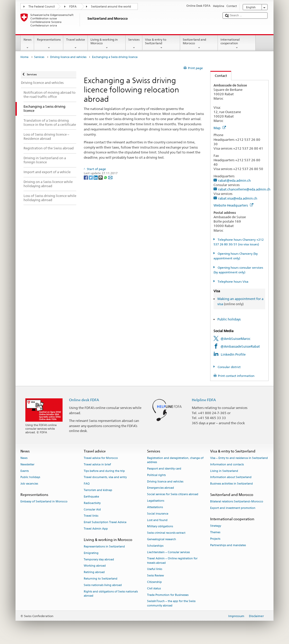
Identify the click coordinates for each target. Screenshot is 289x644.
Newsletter (27, 464)
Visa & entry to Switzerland (161, 44)
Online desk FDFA (84, 400)
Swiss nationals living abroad (103, 585)
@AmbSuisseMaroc (235, 339)
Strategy (216, 526)
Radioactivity (92, 503)
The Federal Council (42, 7)
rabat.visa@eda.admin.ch (238, 198)
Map (220, 128)
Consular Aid (92, 510)
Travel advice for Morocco (101, 458)
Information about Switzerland (231, 477)
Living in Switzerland (224, 471)
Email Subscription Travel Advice (105, 522)
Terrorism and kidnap (98, 490)
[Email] (110, 177)
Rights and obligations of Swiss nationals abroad (111, 594)
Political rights (156, 475)
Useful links (155, 569)
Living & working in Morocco (107, 44)
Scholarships (155, 546)
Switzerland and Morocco (199, 44)
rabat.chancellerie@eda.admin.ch (244, 189)
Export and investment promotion (233, 508)
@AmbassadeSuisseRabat (240, 346)
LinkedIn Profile (233, 354)
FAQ (87, 484)
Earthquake (91, 497)
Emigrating (91, 553)
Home (24, 57)
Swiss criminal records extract (166, 533)
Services (134, 44)
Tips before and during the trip (104, 471)
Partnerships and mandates (228, 545)
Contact (219, 76)
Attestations (155, 507)
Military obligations (160, 527)
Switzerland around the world (111, 7)
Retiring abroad (94, 572)
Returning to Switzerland (101, 579)
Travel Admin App (96, 529)
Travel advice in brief (97, 464)
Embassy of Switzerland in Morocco (44, 502)
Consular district (229, 367)
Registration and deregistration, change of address (175, 460)
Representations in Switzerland (104, 547)
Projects (215, 539)
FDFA (73, 7)
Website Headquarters (233, 205)
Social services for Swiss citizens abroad (173, 495)
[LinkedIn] (96, 177)
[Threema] (101, 177)
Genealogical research (162, 539)
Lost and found (157, 520)
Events (25, 471)
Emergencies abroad (161, 488)
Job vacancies (29, 484)
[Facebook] (86, 177)
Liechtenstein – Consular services (168, 552)
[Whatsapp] (106, 177)
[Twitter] (91, 177)
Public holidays (229, 319)
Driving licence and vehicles (68, 57)
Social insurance (158, 514)
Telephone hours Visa (233, 281)
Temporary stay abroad (99, 559)
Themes (215, 532)
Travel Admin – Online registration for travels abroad (172, 561)
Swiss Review (155, 576)
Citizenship (154, 582)
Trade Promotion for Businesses (168, 595)
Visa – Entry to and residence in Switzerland (239, 458)
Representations (49, 44)
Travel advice (75, 44)
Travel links (91, 516)
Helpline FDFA (204, 400)
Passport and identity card (164, 469)
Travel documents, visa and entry (105, 477)
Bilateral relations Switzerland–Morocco (237, 502)
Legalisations (156, 501)
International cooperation (237, 44)
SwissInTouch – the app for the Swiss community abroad (171, 603)
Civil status (154, 588)
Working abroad (95, 566)
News (27, 44)
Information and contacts (227, 464)
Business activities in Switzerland (231, 484)
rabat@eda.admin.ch (234, 180)
